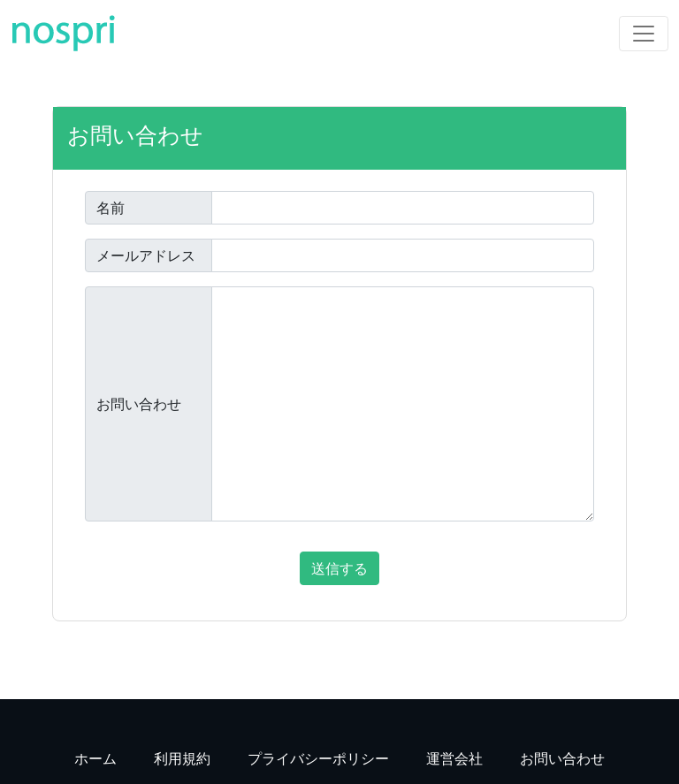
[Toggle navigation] (644, 34)
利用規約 (182, 758)
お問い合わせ (139, 404)
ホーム (95, 758)
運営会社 (454, 758)
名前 (111, 208)
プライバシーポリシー (318, 758)
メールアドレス (146, 255)
